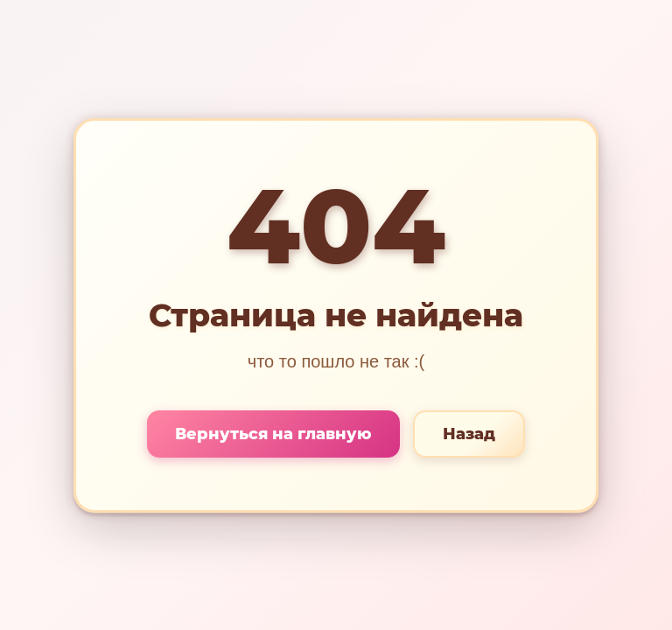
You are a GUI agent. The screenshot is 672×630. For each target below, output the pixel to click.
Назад (469, 434)
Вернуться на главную (273, 434)
